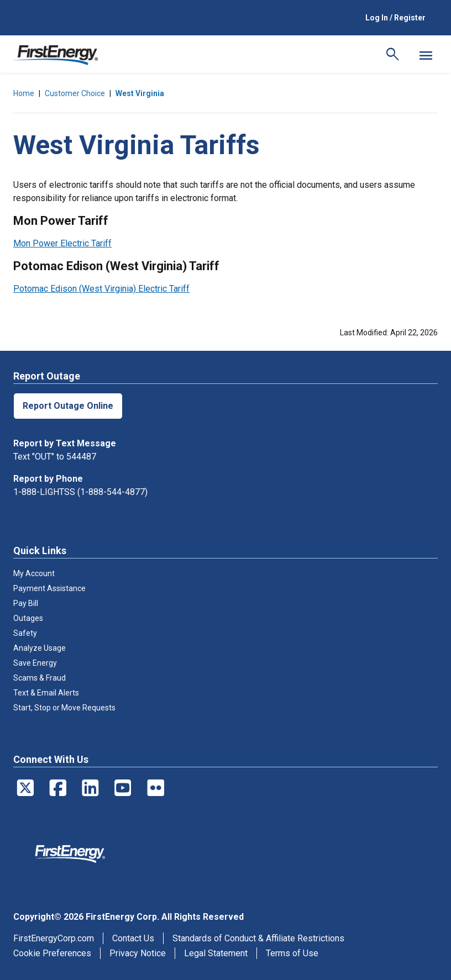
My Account (34, 573)
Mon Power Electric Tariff (62, 243)
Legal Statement (216, 953)
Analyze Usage (40, 648)
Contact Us (133, 938)
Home (24, 93)
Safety (25, 633)
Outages (28, 618)
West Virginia (140, 93)
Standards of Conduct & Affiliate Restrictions (258, 938)
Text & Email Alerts (46, 693)
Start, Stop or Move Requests (64, 708)
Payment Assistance (49, 588)
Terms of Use (292, 953)
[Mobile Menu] (426, 55)
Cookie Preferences (52, 953)
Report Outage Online (68, 406)
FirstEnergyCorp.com (54, 938)
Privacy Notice (138, 953)
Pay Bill (26, 603)
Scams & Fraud (40, 678)
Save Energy (35, 663)
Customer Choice (75, 93)
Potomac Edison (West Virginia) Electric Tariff (101, 289)
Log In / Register (395, 18)
